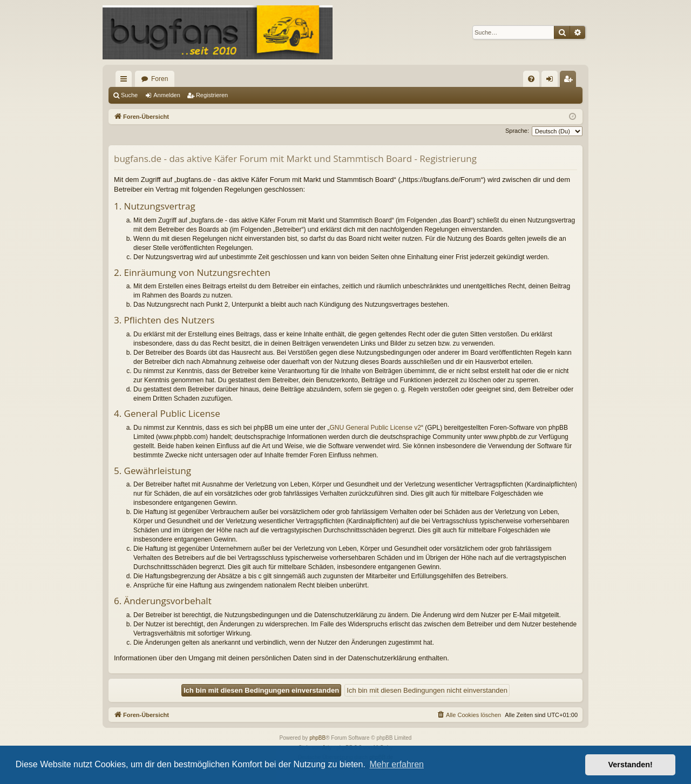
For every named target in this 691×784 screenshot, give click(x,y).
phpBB (317, 738)
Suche (129, 95)
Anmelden (167, 95)
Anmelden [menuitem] (552, 81)
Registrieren (212, 95)
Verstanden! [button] (631, 765)
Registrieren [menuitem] (570, 81)
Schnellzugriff (126, 81)
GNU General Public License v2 (375, 428)
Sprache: (517, 131)
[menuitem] (531, 79)
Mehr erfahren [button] (397, 764)
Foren (160, 79)
